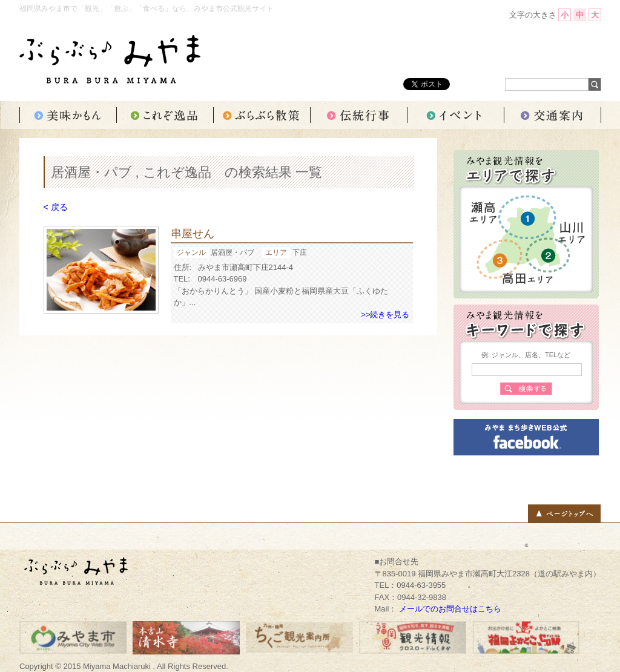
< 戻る (56, 207)
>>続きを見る (385, 315)
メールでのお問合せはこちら (450, 609)
